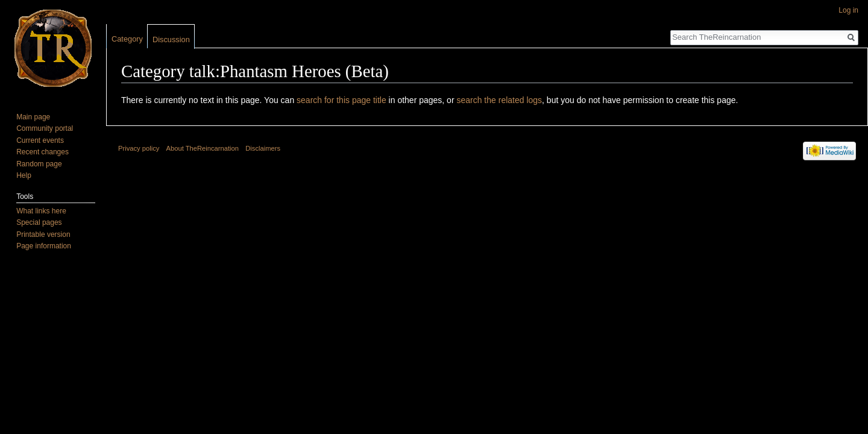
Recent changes (42, 152)
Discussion (171, 39)
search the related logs (499, 100)
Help (24, 175)
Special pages (39, 222)
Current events (40, 140)
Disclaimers (263, 148)
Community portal (45, 128)
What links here (41, 211)
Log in (848, 10)
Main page (33, 117)
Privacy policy (139, 148)
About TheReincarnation (203, 148)
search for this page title (341, 100)
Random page (39, 164)
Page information (44, 246)
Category (127, 39)
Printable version (43, 234)
